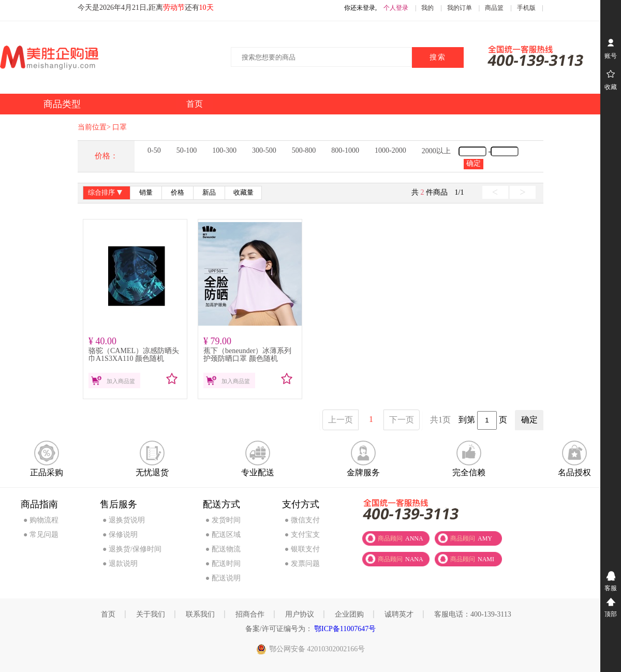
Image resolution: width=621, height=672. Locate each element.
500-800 (304, 150)
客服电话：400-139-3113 (473, 614)
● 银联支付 (302, 549)
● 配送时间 (223, 564)
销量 (146, 193)
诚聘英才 (399, 614)
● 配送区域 (223, 535)
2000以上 (436, 151)
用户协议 (300, 614)
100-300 (224, 150)
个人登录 (396, 8)
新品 (209, 193)
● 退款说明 (120, 564)
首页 (108, 614)
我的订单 (460, 8)
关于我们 (151, 614)
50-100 (187, 150)
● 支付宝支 (302, 535)
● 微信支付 (302, 520)
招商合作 (250, 614)
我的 (427, 8)
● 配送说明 (223, 578)
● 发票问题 (302, 564)
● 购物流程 (41, 520)
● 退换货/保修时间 (132, 549)
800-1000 (345, 150)
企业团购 (349, 614)
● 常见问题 (41, 535)
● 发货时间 (223, 520)
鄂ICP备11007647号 (344, 629)
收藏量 (243, 193)
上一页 (341, 420)
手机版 (526, 8)
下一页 (402, 420)
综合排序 (106, 193)
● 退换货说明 (124, 520)
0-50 (154, 150)
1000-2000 (390, 150)
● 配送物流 (223, 549)
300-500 (264, 150)
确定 (474, 163)
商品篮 (494, 8)
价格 (178, 193)
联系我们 (200, 614)
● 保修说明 (120, 535)
